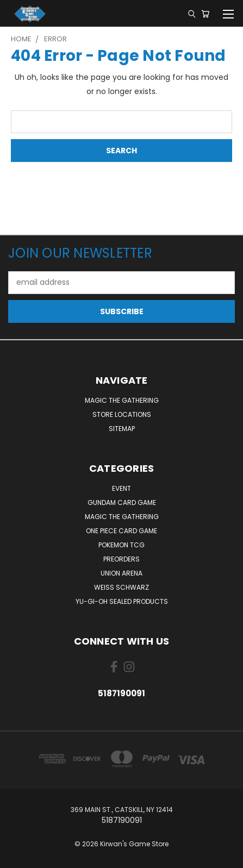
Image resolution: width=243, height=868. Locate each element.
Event (121, 488)
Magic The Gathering (122, 400)
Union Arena (121, 573)
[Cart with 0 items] (205, 14)
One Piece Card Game (121, 531)
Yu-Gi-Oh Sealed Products (122, 601)
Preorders (121, 559)
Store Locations (122, 414)
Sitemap (122, 429)
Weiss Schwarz (121, 587)
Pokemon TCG (121, 545)
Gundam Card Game (122, 502)
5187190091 (121, 693)
